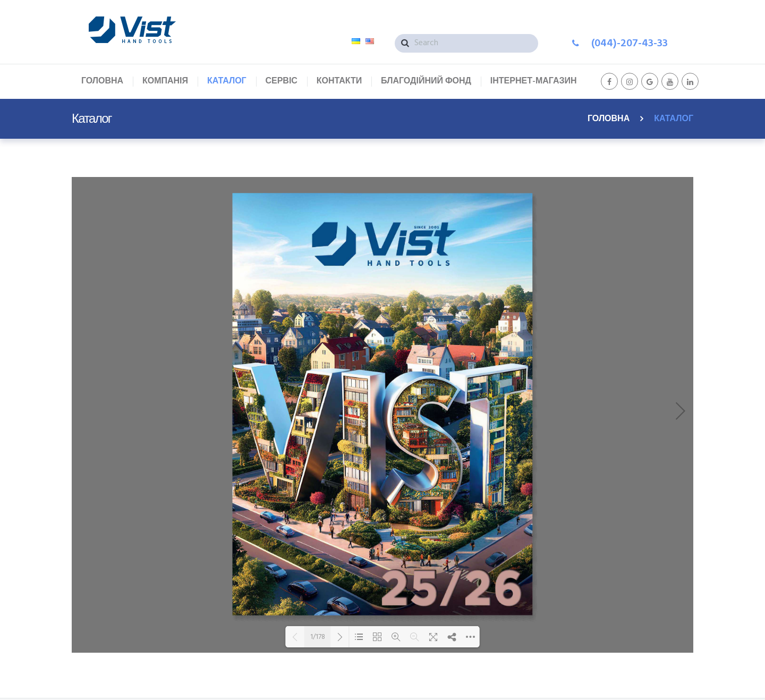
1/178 (318, 637)
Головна (609, 119)
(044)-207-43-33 (630, 44)
